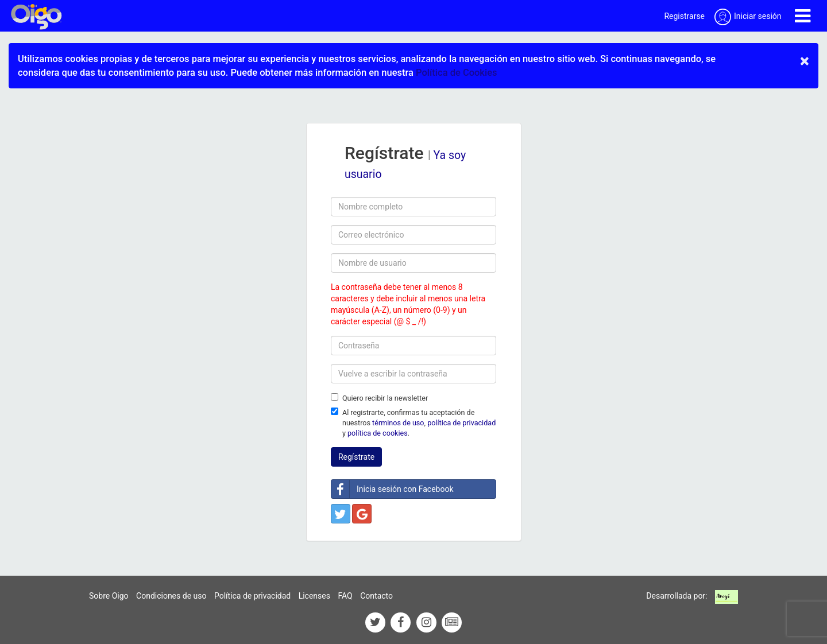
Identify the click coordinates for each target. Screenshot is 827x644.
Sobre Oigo (109, 596)
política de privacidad (461, 423)
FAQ (345, 596)
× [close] (805, 61)
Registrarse (684, 16)
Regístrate (356, 457)
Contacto (376, 596)
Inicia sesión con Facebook (393, 489)
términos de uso (398, 423)
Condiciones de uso (171, 596)
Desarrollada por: (677, 596)
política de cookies (378, 433)
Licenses (314, 596)
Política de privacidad (252, 596)
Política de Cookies (456, 73)
